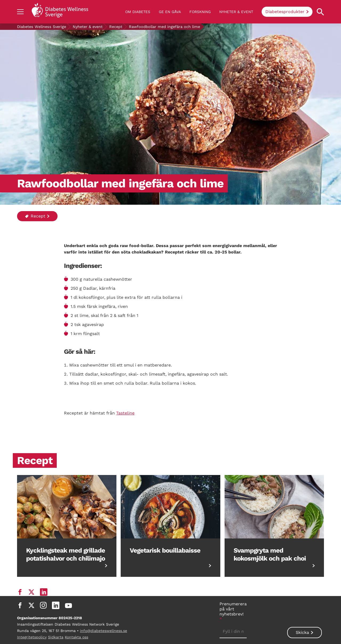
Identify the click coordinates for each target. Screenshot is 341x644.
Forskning (200, 12)
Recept (116, 27)
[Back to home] (60, 12)
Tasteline (125, 413)
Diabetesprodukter (285, 12)
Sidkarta (56, 637)
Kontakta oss (76, 637)
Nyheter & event (236, 12)
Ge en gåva (170, 12)
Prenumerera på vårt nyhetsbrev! (233, 611)
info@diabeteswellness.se (103, 631)
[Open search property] (320, 12)
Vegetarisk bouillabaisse (165, 550)
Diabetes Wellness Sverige (42, 27)
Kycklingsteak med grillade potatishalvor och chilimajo (66, 554)
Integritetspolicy (32, 637)
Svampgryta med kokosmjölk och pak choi (270, 554)
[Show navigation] (20, 12)
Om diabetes (138, 12)
